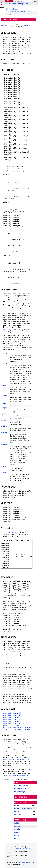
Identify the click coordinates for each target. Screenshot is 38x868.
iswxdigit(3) (18, 723)
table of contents (21, 797)
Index (8, 4)
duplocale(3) (7, 330)
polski (16, 835)
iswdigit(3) (7, 717)
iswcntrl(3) (18, 715)
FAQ (28, 4)
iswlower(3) (7, 719)
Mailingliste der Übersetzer (17, 775)
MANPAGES (9, 1)
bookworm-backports (13, 12)
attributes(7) (13, 532)
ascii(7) (17, 729)
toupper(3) (26, 727)
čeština (17, 823)
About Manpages (18, 4)
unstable (17, 815)
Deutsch (17, 826)
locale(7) (26, 729)
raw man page (20, 792)
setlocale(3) (19, 725)
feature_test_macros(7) (16, 171)
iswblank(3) (7, 715)
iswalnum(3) (7, 713)
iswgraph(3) (18, 717)
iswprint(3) (18, 719)
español (17, 829)
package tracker (20, 789)
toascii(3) (7, 727)
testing (17, 812)
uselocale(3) (7, 729)
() (5, 353)
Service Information (13, 9)
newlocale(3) (7, 725)
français (17, 832)
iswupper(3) (7, 723)
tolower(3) (17, 727)
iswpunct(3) (7, 721)
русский (17, 838)
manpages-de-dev (25, 12)
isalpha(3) (5, 25)
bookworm (18, 806)
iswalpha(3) (18, 713)
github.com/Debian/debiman (26, 863)
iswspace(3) (18, 721)
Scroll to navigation (10, 20)
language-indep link (21, 786)
